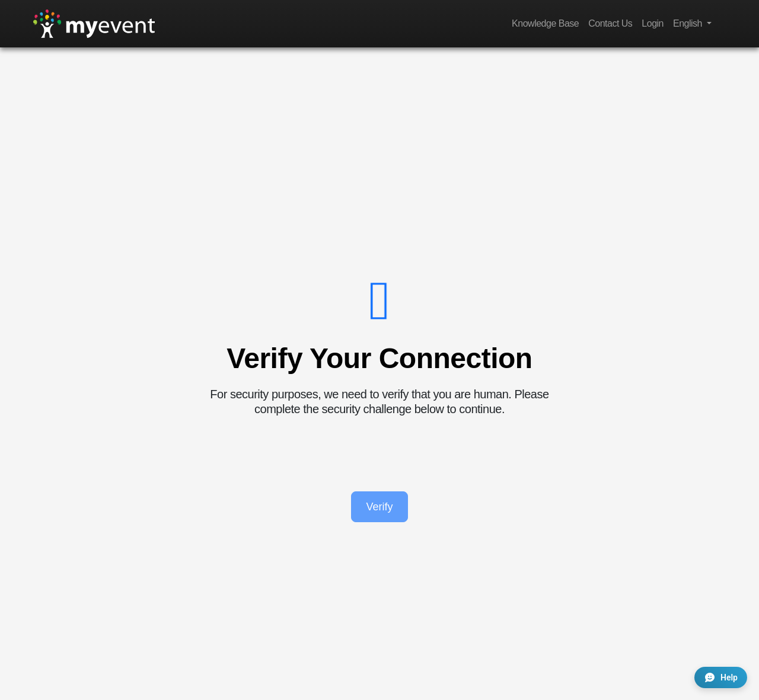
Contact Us (610, 23)
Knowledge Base (545, 23)
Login (653, 23)
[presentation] (379, 454)
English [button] (689, 23)
